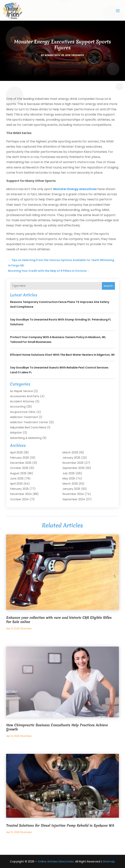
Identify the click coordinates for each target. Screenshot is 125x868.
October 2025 (19, 468)
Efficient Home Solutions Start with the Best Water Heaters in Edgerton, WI (62, 355)
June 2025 (17, 478)
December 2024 (21, 494)
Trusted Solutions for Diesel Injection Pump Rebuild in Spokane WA (60, 825)
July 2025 (69, 473)
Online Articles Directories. (56, 861)
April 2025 (16, 484)
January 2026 (71, 458)
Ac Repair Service (22, 391)
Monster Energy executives (75, 189)
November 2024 (73, 494)
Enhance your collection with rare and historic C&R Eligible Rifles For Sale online (59, 620)
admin (49, 55)
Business (78, 55)
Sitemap (109, 861)
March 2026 (70, 452)
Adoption (16, 433)
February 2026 (20, 458)
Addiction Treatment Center (29, 422)
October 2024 (19, 499)
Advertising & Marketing (26, 438)
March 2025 (70, 484)
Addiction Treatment (24, 417)
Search (108, 286)
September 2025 (74, 468)
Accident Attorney (22, 401)
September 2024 (74, 499)
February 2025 (19, 489)
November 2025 (73, 463)
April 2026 (16, 452)
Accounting (18, 407)
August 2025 (18, 473)
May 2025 (69, 478)
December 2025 (21, 463)
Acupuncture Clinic (23, 412)
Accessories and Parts (25, 396)
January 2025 (71, 489)
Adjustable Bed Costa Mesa (28, 427)
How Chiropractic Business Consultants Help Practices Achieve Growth (57, 727)
